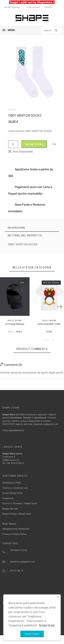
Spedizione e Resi (12, 483)
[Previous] (5, 307)
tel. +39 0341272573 (13, 463)
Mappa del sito (10, 509)
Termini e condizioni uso (15, 488)
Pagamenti (8, 498)
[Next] (59, 307)
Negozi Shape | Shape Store (17, 514)
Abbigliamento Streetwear (16, 529)
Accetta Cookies (32, 634)
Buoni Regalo (9, 524)
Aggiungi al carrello (34, 144)
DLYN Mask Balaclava (15, 324)
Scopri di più (47, 625)
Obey (12, 110)
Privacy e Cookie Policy (15, 534)
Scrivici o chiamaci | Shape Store (20, 503)
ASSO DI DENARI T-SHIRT (49, 324)
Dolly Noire (15, 321)
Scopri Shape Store (12, 493)
